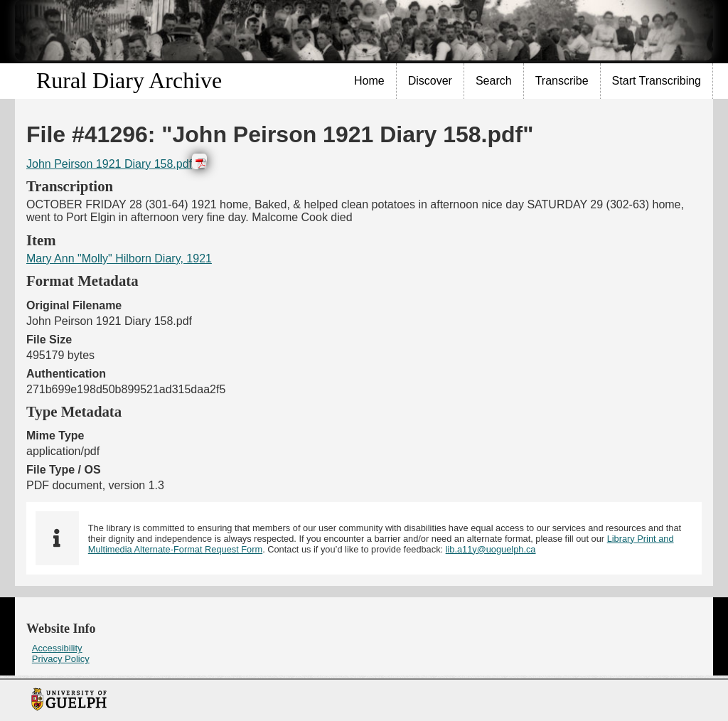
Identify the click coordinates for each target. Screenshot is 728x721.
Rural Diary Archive (129, 80)
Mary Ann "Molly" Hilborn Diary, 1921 (119, 258)
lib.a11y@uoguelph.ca (491, 549)
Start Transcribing (657, 81)
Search (494, 81)
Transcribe (562, 81)
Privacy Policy (61, 659)
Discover (430, 81)
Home (369, 81)
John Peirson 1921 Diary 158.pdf (109, 164)
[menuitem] (370, 81)
